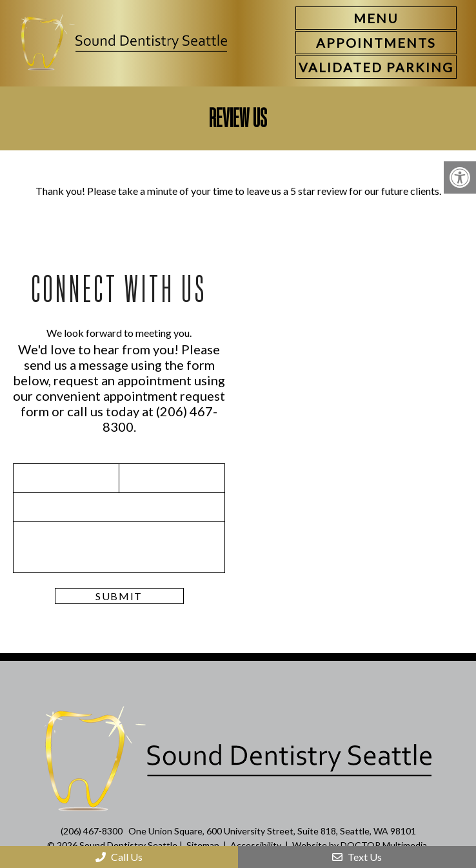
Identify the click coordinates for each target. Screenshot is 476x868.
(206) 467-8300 (92, 831)
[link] (376, 43)
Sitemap (203, 845)
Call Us (119, 857)
